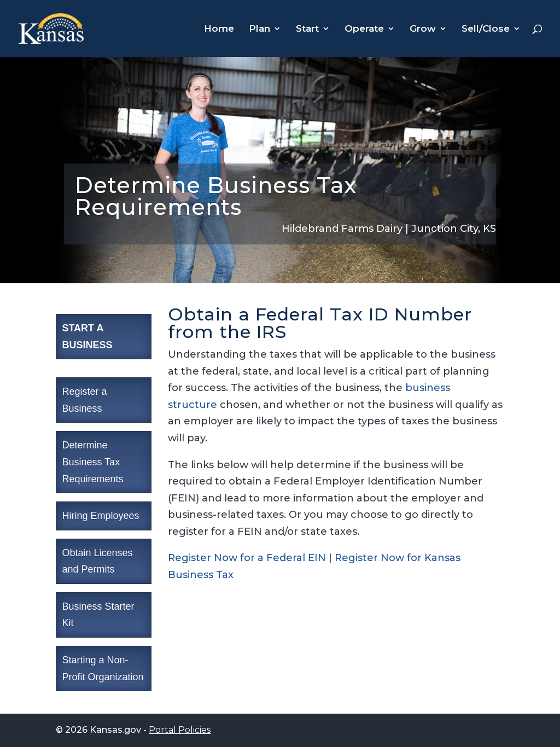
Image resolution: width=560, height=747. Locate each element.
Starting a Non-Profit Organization (103, 669)
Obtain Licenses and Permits (97, 561)
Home (219, 29)
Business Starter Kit (98, 615)
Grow (423, 29)
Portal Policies (180, 730)
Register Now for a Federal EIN (248, 558)
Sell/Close (486, 29)
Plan (259, 29)
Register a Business (84, 400)
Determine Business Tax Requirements (92, 462)
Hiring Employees (100, 516)
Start (307, 29)
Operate (364, 29)
